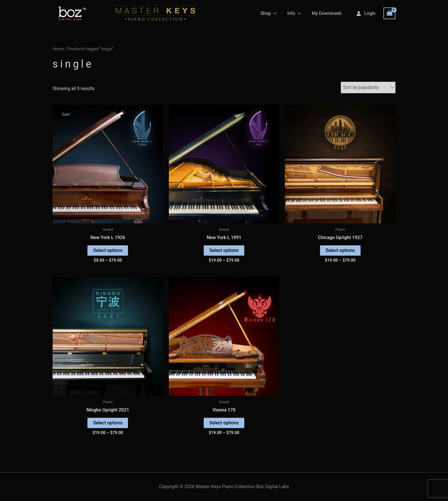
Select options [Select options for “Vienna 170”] (224, 423)
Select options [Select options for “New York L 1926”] (108, 250)
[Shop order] (368, 88)
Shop (273, 13)
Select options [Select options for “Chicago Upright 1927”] (340, 250)
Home (58, 49)
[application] (278, 13)
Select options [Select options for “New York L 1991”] (224, 250)
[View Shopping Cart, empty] (389, 13)
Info (297, 13)
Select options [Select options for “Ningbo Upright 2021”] (108, 423)
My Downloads (328, 13)
